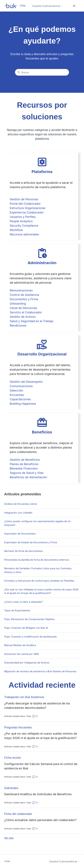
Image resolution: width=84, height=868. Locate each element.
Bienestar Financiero (24, 468)
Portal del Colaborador (25, 204)
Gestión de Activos (23, 317)
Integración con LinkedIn (18, 513)
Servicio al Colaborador (26, 312)
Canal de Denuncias (23, 308)
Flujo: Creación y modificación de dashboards (30, 637)
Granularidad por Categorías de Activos (27, 663)
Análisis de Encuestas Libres (21, 504)
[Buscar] (42, 72)
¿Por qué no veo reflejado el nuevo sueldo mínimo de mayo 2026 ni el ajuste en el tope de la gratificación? (41, 591)
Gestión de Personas (24, 199)
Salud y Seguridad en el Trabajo (32, 321)
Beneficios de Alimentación (28, 477)
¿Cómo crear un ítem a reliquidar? (23, 602)
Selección (16, 390)
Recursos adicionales (24, 234)
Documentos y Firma (24, 299)
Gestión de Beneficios (25, 460)
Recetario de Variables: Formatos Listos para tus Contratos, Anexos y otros (38, 570)
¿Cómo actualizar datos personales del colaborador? (40, 820)
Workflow (16, 230)
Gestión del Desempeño (26, 382)
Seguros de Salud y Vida (27, 473)
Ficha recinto (13, 758)
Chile (7, 861)
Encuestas (17, 395)
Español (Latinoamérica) (48, 6)
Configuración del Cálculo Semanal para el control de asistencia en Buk (41, 766)
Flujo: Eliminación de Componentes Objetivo (29, 619)
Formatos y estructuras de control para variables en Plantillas (39, 581)
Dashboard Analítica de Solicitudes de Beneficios (38, 794)
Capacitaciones (20, 399)
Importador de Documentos (20, 534)
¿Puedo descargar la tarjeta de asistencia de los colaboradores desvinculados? (37, 706)
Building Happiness (23, 404)
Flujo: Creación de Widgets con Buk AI (26, 628)
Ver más (9, 838)
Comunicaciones (21, 386)
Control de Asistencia (24, 295)
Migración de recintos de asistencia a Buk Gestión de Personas (40, 671)
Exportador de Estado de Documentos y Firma (31, 542)
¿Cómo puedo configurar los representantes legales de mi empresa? (37, 523)
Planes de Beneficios (24, 464)
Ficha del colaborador (18, 814)
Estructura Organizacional (27, 208)
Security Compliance (24, 226)
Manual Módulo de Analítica (20, 645)
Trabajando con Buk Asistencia (24, 697)
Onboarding (18, 304)
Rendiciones (18, 325)
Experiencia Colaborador (27, 212)
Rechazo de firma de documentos (24, 551)
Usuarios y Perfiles (23, 217)
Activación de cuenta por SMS (22, 654)
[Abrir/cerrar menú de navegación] (74, 6)
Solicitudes (11, 788)
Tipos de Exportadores (17, 610)
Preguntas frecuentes (18, 727)
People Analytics (21, 221)
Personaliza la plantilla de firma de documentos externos (37, 560)
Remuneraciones (21, 290)
